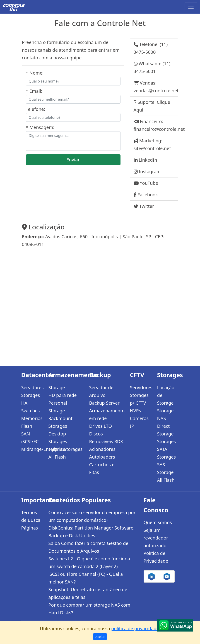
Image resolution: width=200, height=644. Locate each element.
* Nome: (35, 73)
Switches (31, 411)
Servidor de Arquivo (101, 391)
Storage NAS (165, 414)
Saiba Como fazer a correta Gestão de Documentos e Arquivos (88, 547)
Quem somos (158, 522)
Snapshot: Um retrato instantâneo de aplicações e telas (88, 593)
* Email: (34, 91)
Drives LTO (101, 426)
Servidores (32, 388)
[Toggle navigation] (191, 7)
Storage (57, 388)
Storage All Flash (166, 476)
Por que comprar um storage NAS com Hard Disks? (89, 609)
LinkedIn (148, 160)
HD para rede (63, 395)
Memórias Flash (32, 422)
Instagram (150, 171)
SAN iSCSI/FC (30, 438)
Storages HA (31, 399)
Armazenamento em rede (107, 414)
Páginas (30, 528)
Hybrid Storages (66, 449)
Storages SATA (167, 445)
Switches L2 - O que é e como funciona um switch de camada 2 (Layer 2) (89, 563)
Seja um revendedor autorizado (156, 538)
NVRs (136, 411)
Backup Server (105, 403)
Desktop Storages (58, 438)
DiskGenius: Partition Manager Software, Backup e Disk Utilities (92, 532)
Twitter (147, 206)
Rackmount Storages (61, 422)
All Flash (57, 457)
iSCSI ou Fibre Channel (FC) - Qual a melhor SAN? (86, 578)
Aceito (100, 637)
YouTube (149, 183)
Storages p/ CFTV (139, 399)
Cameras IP (139, 422)
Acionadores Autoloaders (102, 453)
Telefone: (35, 109)
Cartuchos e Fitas (102, 468)
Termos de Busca (31, 516)
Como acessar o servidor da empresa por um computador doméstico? (92, 516)
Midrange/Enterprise (32, 449)
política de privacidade (135, 628)
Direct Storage (165, 430)
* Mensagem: (40, 127)
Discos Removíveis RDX (106, 438)
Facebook (148, 195)
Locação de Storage (166, 395)
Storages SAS (167, 461)
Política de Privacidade (156, 557)
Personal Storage (58, 407)
